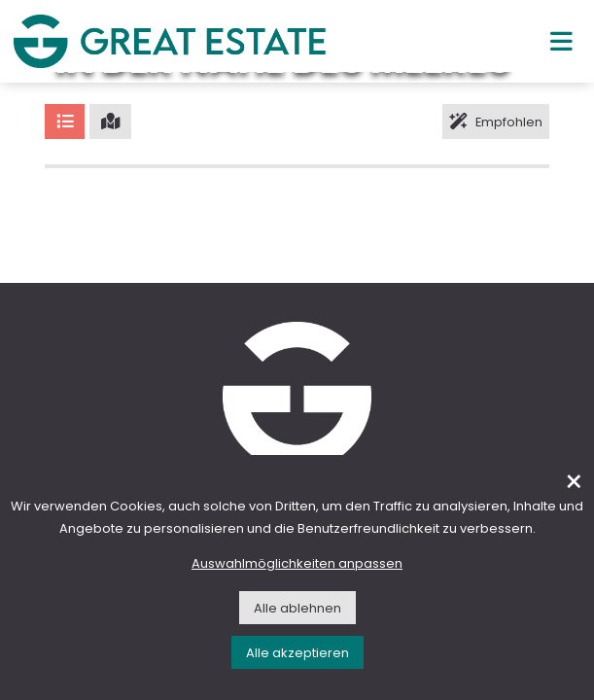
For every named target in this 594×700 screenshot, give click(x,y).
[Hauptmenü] (561, 41)
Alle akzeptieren (297, 653)
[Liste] (65, 122)
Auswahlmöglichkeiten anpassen (297, 563)
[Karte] (110, 122)
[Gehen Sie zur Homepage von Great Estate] (169, 41)
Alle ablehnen (297, 608)
